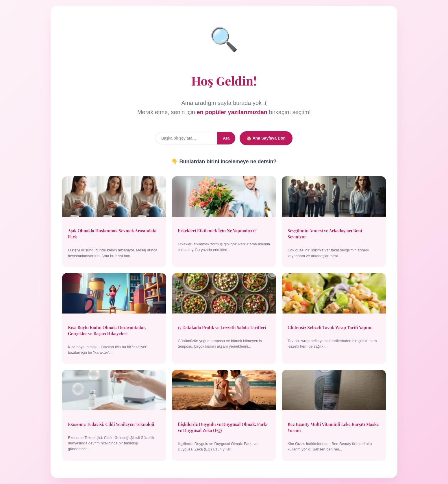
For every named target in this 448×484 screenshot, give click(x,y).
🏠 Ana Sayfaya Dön (266, 138)
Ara (226, 138)
